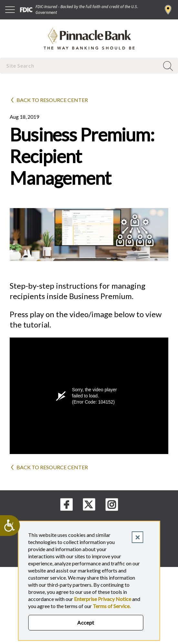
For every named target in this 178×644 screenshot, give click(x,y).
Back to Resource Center (52, 100)
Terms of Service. (112, 606)
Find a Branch (168, 10)
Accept (86, 622)
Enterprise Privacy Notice (103, 599)
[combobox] (80, 66)
